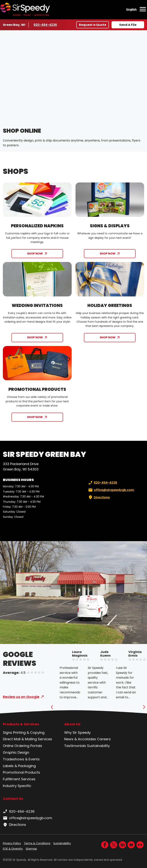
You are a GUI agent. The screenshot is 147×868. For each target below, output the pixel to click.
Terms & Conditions (37, 843)
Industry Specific (17, 786)
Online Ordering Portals (23, 746)
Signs (7, 733)
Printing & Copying (29, 733)
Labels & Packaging (19, 766)
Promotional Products (21, 772)
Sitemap (31, 849)
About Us (72, 724)
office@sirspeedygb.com (111, 490)
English (131, 9)
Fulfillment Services (19, 779)
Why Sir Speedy (77, 733)
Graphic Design (16, 752)
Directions (99, 497)
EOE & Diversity (13, 849)
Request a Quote (93, 25)
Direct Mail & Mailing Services (28, 739)
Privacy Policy (12, 843)
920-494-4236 (45, 25)
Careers (104, 739)
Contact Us (13, 799)
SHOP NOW (35, 254)
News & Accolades (80, 739)
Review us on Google (21, 697)
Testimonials (75, 746)
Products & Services (21, 724)
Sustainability (98, 746)
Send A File (128, 25)
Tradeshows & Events (21, 759)
